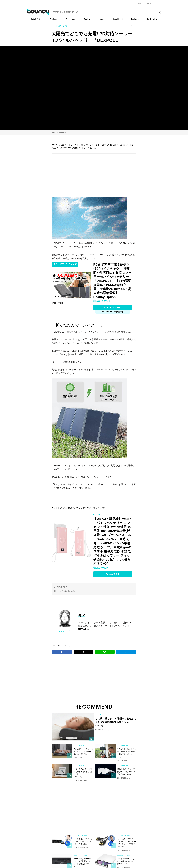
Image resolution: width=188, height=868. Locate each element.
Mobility (87, 19)
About (148, 4)
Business (135, 19)
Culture (101, 19)
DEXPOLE (62, 587)
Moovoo (137, 4)
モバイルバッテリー (61, 645)
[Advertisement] (94, 174)
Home (54, 133)
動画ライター (36, 19)
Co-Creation (152, 19)
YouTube (85, 629)
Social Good (118, 19)
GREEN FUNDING (113, 308)
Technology (70, 19)
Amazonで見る (113, 574)
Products (54, 19)
